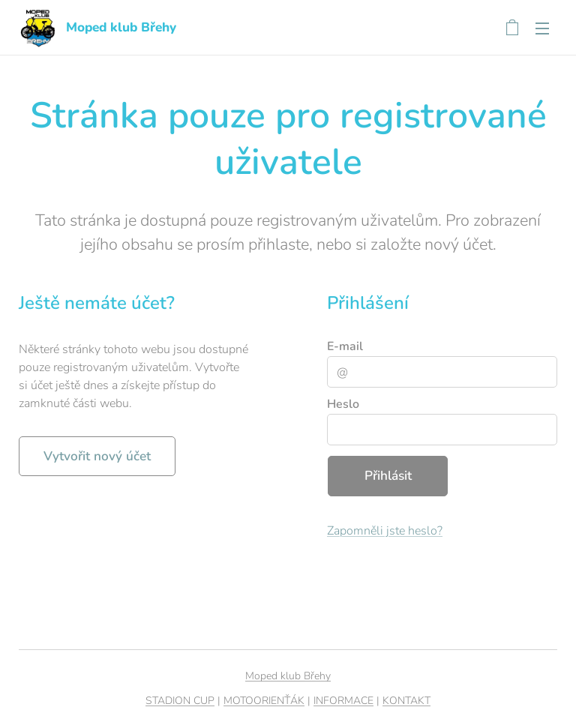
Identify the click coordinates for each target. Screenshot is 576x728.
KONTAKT (406, 701)
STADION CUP (180, 701)
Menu (542, 28)
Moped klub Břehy (288, 676)
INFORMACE (343, 701)
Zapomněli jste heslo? (385, 530)
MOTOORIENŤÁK (264, 701)
